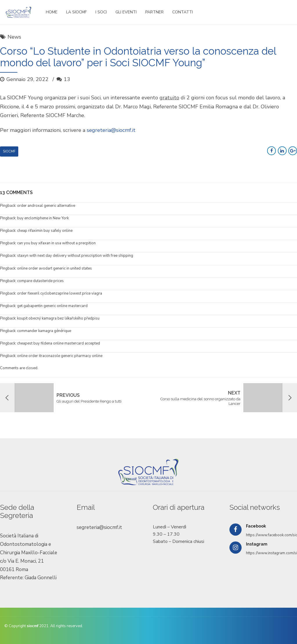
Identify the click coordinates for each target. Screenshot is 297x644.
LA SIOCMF (76, 12)
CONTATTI (183, 12)
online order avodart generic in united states (55, 268)
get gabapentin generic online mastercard (52, 306)
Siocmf (9, 151)
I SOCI (101, 12)
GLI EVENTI (126, 12)
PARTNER (154, 12)
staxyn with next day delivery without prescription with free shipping (75, 256)
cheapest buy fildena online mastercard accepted (59, 343)
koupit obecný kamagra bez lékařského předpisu (58, 318)
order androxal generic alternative (46, 206)
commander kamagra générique (44, 331)
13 (67, 79)
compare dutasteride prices (40, 281)
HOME (52, 12)
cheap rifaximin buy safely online (45, 231)
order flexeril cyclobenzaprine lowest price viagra (60, 293)
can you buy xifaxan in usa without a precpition (56, 243)
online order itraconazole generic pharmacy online (60, 356)
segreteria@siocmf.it (111, 130)
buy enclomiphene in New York (43, 218)
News (14, 37)
